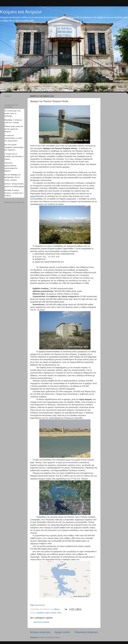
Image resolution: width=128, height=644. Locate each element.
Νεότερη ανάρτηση (40, 632)
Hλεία (59, 613)
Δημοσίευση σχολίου (41, 622)
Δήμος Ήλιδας (51, 613)
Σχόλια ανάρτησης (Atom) (50, 637)
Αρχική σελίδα (62, 632)
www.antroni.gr (40, 605)
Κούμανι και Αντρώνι (21, 12)
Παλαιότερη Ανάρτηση (86, 632)
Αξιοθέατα (41, 613)
